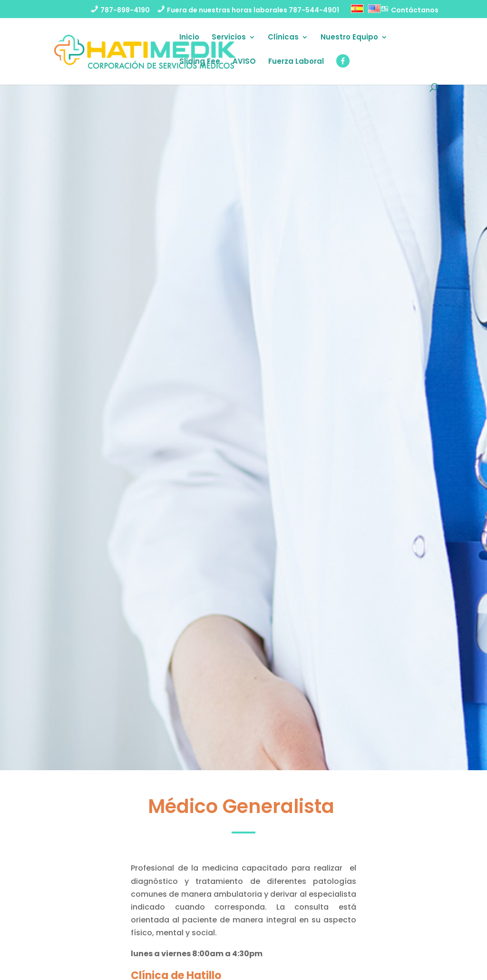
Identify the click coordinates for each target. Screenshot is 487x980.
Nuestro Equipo (349, 38)
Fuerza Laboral (296, 62)
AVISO (244, 62)
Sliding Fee (200, 62)
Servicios (229, 38)
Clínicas (283, 38)
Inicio (189, 38)
